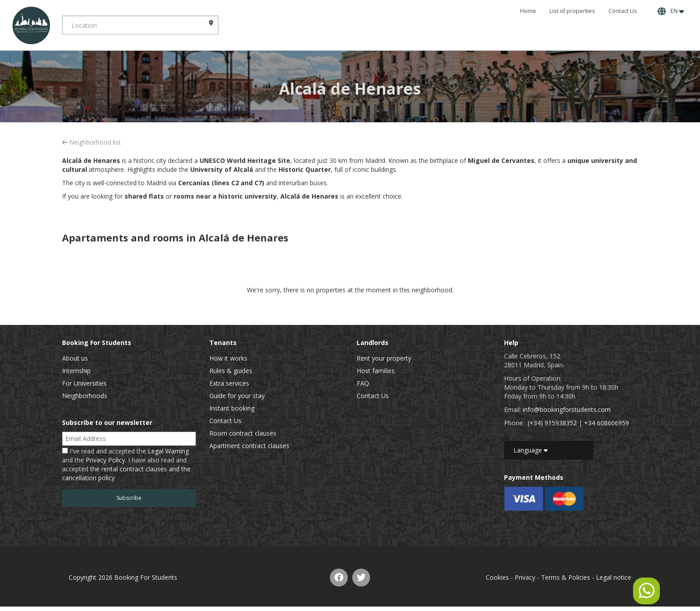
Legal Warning (168, 451)
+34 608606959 (606, 423)
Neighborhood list (92, 142)
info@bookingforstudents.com (567, 409)
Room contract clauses (243, 433)
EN (671, 11)
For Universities (84, 383)
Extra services (229, 383)
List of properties (572, 11)
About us (75, 358)
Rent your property (384, 358)
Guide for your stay (237, 396)
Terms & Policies (566, 577)
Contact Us (623, 11)
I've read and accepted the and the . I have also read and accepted (126, 464)
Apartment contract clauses (249, 446)
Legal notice (614, 577)
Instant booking (232, 408)
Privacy (525, 577)
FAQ (363, 383)
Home (528, 11)
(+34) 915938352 (552, 423)
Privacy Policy (105, 460)
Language (531, 450)
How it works (228, 358)
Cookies (497, 577)
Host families (376, 371)
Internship (76, 371)
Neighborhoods (85, 396)
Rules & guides (231, 371)
